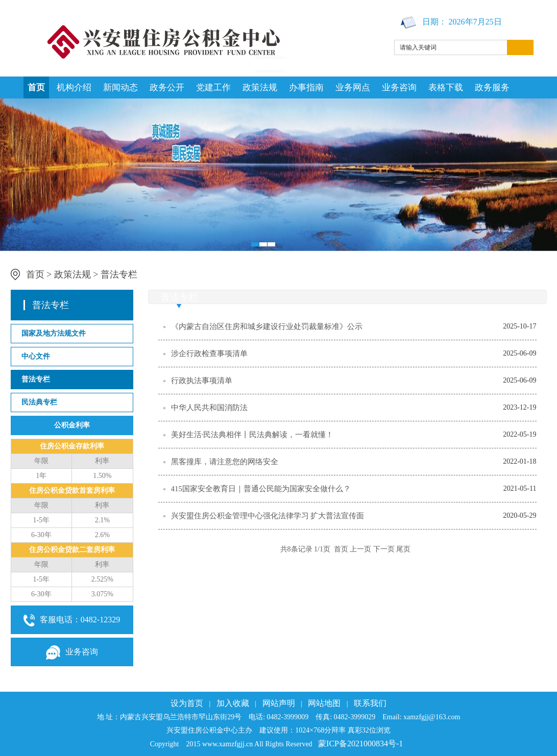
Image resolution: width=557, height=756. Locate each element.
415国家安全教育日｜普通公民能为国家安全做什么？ (261, 489)
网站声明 (279, 703)
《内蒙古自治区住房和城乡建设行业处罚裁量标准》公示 (267, 326)
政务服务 (492, 87)
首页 (36, 87)
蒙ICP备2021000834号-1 (360, 744)
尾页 (403, 549)
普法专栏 (119, 274)
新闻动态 (120, 87)
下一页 (384, 549)
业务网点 (353, 87)
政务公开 (167, 87)
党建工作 (213, 87)
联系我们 (370, 703)
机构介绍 (74, 87)
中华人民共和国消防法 (209, 408)
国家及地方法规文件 (54, 333)
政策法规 (260, 87)
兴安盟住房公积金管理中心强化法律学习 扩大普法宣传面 (268, 516)
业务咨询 (399, 87)
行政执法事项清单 (202, 381)
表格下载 (446, 87)
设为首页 (187, 703)
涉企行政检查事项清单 (209, 354)
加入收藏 (233, 703)
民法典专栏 (39, 402)
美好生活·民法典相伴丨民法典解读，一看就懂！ (252, 435)
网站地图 (324, 703)
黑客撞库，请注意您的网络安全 (225, 462)
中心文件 (36, 356)
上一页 (360, 549)
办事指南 (306, 87)
